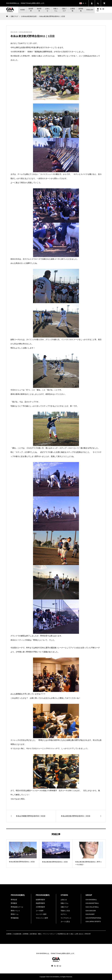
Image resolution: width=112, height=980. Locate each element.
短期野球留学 (40, 900)
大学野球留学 (40, 907)
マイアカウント (66, 918)
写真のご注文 (65, 911)
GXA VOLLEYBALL (92, 907)
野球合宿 (14, 900)
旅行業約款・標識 (35, 934)
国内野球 (31, 10)
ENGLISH (90, 10)
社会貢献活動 (17, 934)
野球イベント (15, 911)
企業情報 (73, 10)
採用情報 (81, 10)
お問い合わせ (79, 934)
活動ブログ (64, 10)
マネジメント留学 (42, 918)
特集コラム (56, 10)
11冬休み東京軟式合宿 (25, 32)
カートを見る (65, 922)
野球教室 (14, 903)
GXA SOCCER (91, 911)
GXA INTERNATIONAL (94, 918)
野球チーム (15, 914)
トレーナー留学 (41, 914)
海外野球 (39, 10)
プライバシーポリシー (49, 934)
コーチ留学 (40, 911)
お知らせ (47, 10)
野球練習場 (15, 918)
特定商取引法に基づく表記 (65, 934)
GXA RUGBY (90, 914)
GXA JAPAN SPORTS (93, 922)
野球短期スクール (17, 907)
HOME (23, 10)
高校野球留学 (40, 903)
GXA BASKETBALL (92, 903)
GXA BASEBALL (91, 900)
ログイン (64, 914)
